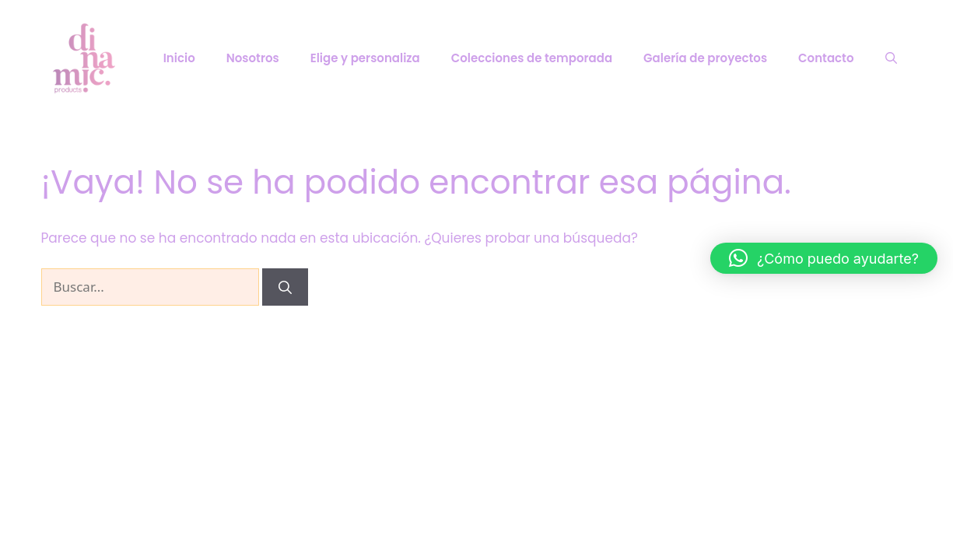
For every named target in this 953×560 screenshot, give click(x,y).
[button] (824, 258)
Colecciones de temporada (532, 58)
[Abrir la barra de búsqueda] (891, 58)
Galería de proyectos (705, 58)
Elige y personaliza (365, 58)
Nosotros (253, 58)
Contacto (826, 58)
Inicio (179, 58)
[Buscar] (285, 287)
